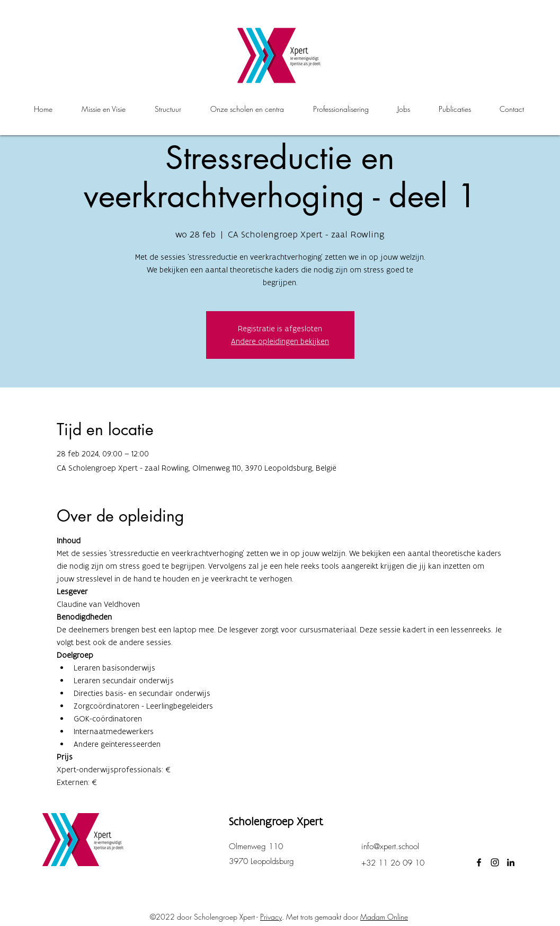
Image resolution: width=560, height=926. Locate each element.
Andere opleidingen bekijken (280, 341)
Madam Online (384, 917)
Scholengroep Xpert (276, 821)
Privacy (271, 917)
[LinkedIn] (511, 862)
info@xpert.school (390, 846)
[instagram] (495, 862)
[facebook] (479, 862)
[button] (247, 109)
